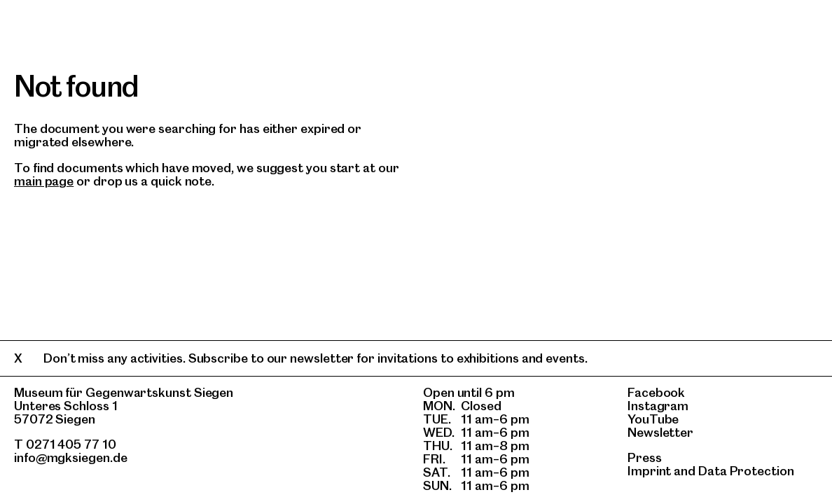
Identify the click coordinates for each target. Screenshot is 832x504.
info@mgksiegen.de (71, 457)
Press (645, 457)
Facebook (656, 392)
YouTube (653, 419)
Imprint (649, 471)
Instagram (658, 406)
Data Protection (746, 471)
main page (44, 181)
